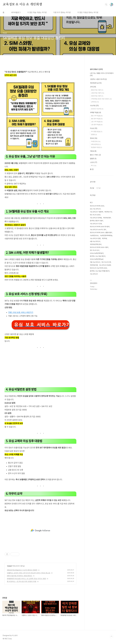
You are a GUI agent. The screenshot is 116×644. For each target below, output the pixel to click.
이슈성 (9, 566)
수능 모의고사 (94, 274)
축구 (94, 166)
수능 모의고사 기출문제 (97, 212)
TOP (111, 636)
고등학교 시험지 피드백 (98, 79)
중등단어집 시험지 (97, 90)
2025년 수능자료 (97, 109)
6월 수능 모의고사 (95, 241)
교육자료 (95, 102)
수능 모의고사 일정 (95, 238)
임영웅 (94, 135)
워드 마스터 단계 (106, 262)
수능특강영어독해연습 (106, 235)
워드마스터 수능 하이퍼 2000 (98, 268)
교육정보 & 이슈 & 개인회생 (22, 4)
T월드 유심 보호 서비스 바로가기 (21, 312)
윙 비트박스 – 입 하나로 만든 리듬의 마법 (22, 581)
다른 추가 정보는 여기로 (62, 12)
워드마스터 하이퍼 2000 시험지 (99, 247)
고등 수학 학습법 (97, 122)
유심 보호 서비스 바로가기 (42, 325)
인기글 (98, 188)
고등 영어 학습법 (97, 125)
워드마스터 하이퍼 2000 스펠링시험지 (101, 233)
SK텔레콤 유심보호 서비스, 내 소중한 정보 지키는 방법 (26, 579)
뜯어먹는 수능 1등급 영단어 (98, 256)
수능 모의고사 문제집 (96, 218)
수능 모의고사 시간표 (96, 224)
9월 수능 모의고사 (95, 262)
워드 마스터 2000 (95, 215)
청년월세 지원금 (96, 147)
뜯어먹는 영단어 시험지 (97, 221)
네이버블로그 (16, 12)
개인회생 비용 (94, 265)
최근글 (92, 188)
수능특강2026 (94, 235)
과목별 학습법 (95, 112)
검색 (106, 5)
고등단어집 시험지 (98, 93)
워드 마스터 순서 (95, 250)
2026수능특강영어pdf (97, 259)
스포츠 (94, 162)
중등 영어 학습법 (97, 119)
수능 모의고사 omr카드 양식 (98, 230)
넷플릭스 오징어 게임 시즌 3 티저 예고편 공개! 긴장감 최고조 (29, 573)
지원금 (93, 151)
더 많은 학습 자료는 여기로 (37, 12)
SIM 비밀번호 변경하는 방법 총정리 (19, 576)
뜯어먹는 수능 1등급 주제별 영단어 (100, 271)
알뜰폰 (93, 159)
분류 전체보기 (96, 69)
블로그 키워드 (95, 155)
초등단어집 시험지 (97, 96)
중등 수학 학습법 (97, 116)
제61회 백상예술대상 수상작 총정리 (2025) (22, 570)
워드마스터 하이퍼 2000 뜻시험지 (100, 227)
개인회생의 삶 (96, 83)
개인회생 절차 (107, 218)
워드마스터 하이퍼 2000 (97, 206)
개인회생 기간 (108, 212)
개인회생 (104, 238)
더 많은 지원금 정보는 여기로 (88, 12)
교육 (93, 87)
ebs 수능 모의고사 (95, 209)
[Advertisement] (40, 368)
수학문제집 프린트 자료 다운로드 (101, 99)
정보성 (94, 138)
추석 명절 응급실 (97, 132)
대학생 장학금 (96, 144)
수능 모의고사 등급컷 (105, 265)
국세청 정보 (96, 141)
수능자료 (94, 106)
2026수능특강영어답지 (97, 253)
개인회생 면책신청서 (96, 244)
